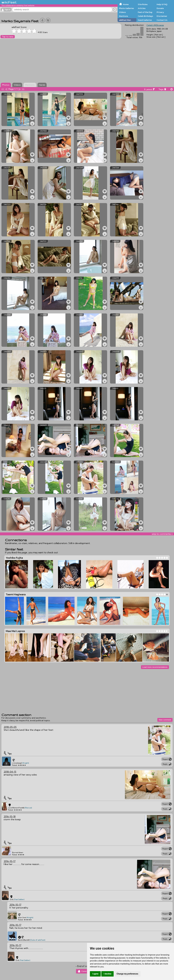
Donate (160, 8)
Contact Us (162, 20)
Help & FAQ (162, 4)
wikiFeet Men (125, 20)
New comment (165, 720)
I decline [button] (107, 974)
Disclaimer (162, 16)
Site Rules (143, 4)
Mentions (123, 16)
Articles (142, 8)
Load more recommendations (155, 667)
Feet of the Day (145, 12)
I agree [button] (95, 974)
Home (126, 4)
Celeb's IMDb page (155, 25)
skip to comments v (162, 534)
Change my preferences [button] (127, 974)
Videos (122, 12)
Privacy (160, 12)
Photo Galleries (126, 8)
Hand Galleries (145, 20)
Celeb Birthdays (145, 16)
